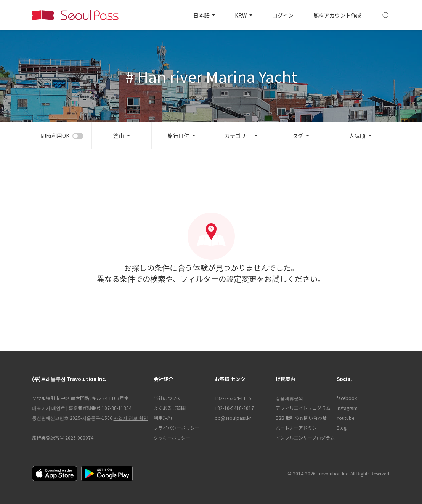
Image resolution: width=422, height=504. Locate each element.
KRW (241, 15)
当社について (167, 398)
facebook (347, 398)
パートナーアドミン (296, 428)
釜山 (119, 136)
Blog (342, 428)
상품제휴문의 (289, 398)
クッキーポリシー (172, 438)
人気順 (357, 136)
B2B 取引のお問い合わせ (301, 418)
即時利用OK (55, 136)
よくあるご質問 (170, 408)
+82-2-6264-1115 (233, 398)
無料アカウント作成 (337, 15)
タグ (298, 136)
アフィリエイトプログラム (302, 408)
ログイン (283, 15)
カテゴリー (238, 136)
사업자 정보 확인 (131, 418)
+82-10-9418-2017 (234, 408)
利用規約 (163, 418)
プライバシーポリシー (177, 428)
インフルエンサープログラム (302, 438)
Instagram (347, 408)
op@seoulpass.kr (233, 418)
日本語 (202, 15)
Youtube (345, 418)
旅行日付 (178, 136)
